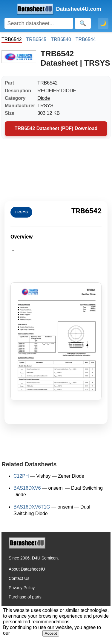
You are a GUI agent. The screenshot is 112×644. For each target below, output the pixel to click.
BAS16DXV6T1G (32, 507)
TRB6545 (36, 39)
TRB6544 (86, 39)
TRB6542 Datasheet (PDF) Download (56, 128)
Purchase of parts (25, 597)
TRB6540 (61, 39)
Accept (51, 633)
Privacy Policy (22, 588)
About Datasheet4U (27, 569)
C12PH (21, 476)
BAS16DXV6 (27, 488)
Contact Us (19, 578)
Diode (44, 98)
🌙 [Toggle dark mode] (103, 23)
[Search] (39, 23)
